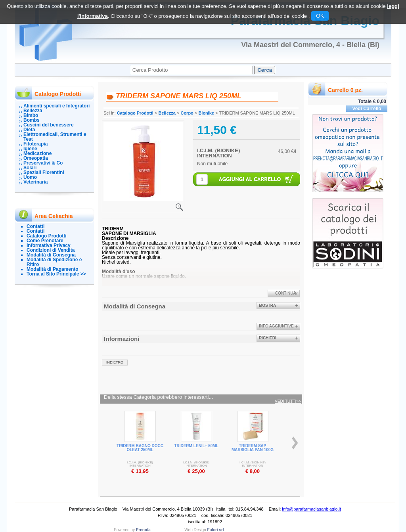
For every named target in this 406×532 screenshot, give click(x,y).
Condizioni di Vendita (51, 250)
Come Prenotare (45, 241)
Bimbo (31, 115)
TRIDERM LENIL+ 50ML (196, 446)
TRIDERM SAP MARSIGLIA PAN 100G (253, 448)
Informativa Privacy (49, 245)
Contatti (35, 226)
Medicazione (37, 153)
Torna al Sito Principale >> (56, 274)
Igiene (30, 149)
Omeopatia (36, 158)
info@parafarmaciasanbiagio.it (311, 509)
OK (320, 16)
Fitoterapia (35, 144)
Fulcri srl (215, 530)
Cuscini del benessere (49, 125)
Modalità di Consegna (51, 255)
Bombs (32, 120)
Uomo (30, 177)
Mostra (267, 305)
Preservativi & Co (43, 163)
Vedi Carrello (367, 109)
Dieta (29, 130)
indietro (115, 362)
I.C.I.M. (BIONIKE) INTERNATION (218, 153)
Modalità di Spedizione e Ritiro (54, 262)
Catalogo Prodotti (47, 236)
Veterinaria (35, 182)
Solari (30, 168)
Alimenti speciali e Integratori (56, 106)
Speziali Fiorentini (44, 172)
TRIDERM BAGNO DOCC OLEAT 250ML (140, 448)
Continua (285, 293)
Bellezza (33, 111)
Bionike (206, 113)
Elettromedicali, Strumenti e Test (55, 137)
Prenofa (143, 530)
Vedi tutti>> (288, 402)
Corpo (187, 113)
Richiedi (268, 338)
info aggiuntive (276, 326)
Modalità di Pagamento (53, 269)
